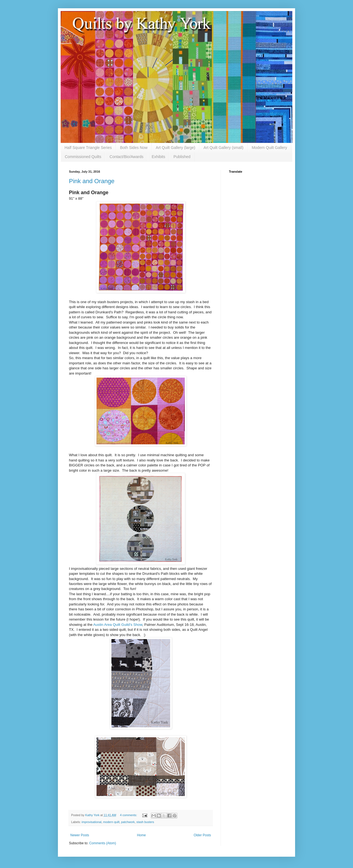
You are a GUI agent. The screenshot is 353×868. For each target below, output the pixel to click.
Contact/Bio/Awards (126, 157)
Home (141, 835)
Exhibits (158, 157)
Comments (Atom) (102, 843)
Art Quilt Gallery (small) (224, 148)
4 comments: (129, 815)
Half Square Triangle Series (88, 148)
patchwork (128, 822)
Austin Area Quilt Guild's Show (118, 625)
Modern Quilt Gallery (269, 148)
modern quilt (111, 822)
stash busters (145, 822)
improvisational (92, 822)
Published (182, 157)
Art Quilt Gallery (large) (176, 148)
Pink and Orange (92, 181)
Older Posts (202, 835)
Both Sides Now (134, 148)
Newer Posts (80, 835)
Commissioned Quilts (83, 157)
